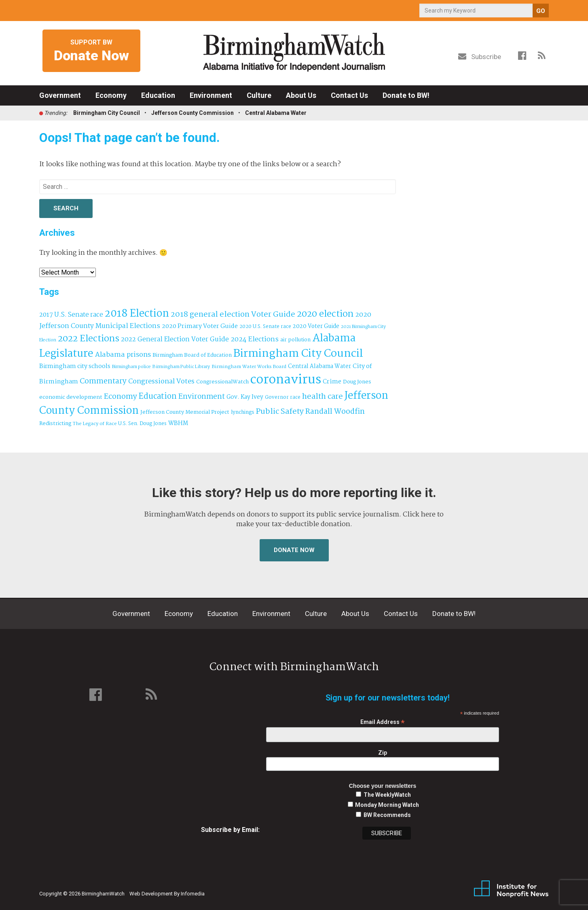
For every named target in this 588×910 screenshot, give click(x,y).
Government (60, 95)
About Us (301, 95)
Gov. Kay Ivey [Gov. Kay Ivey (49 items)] (245, 397)
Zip (383, 753)
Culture (259, 95)
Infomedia (193, 894)
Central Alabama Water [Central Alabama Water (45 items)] (319, 366)
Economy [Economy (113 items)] (121, 397)
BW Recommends (387, 815)
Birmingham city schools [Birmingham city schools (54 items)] (75, 366)
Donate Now (294, 550)
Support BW (91, 51)
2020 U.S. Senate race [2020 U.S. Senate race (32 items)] (265, 327)
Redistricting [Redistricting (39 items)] (55, 424)
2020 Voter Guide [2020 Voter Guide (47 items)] (316, 327)
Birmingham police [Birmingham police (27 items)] (131, 367)
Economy (111, 95)
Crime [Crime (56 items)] (332, 382)
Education (158, 95)
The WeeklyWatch (387, 795)
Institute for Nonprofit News (511, 889)
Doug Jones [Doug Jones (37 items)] (357, 382)
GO (541, 11)
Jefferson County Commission (192, 113)
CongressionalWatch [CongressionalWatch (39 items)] (222, 382)
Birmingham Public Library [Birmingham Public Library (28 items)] (181, 367)
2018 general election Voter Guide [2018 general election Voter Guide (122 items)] (233, 315)
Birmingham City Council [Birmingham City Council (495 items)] (298, 354)
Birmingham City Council (107, 113)
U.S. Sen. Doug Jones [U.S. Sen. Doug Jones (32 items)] (142, 424)
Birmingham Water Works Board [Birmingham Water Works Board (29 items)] (249, 367)
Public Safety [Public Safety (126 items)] (280, 412)
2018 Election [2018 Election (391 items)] (137, 314)
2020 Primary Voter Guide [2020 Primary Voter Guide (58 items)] (200, 326)
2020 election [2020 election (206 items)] (325, 314)
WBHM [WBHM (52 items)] (178, 423)
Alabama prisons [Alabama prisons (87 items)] (123, 355)
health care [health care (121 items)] (323, 397)
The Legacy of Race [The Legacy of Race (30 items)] (95, 424)
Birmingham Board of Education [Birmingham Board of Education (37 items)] (192, 355)
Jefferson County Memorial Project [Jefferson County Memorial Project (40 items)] (185, 412)
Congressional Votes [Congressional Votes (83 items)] (161, 382)
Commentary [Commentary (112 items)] (103, 381)
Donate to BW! (406, 95)
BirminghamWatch (294, 52)
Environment (211, 95)
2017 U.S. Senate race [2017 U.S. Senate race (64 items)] (71, 315)
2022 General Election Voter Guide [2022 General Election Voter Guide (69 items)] (175, 340)
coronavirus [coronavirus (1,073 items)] (286, 380)
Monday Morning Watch (387, 805)
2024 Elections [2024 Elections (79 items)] (255, 340)
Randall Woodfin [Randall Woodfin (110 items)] (335, 412)
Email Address (383, 722)
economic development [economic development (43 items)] (71, 397)
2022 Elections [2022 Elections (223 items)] (89, 339)
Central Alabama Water (276, 113)
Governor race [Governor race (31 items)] (283, 397)
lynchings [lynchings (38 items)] (243, 412)
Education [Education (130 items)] (158, 397)
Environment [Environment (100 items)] (202, 397)
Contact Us (349, 95)
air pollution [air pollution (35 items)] (295, 340)
